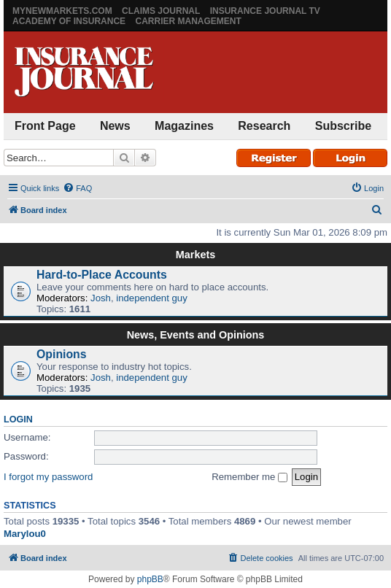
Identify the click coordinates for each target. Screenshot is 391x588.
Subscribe (343, 126)
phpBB (150, 579)
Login (18, 419)
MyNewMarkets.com (62, 11)
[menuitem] (77, 188)
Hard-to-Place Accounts (102, 275)
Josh (101, 298)
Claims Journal (161, 11)
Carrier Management (188, 21)
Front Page (45, 126)
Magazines (184, 126)
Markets (195, 255)
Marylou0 (25, 534)
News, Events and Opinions (196, 335)
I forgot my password (48, 477)
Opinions (62, 354)
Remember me (249, 477)
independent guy (152, 298)
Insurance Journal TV (265, 11)
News (115, 126)
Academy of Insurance (69, 21)
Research (264, 126)
